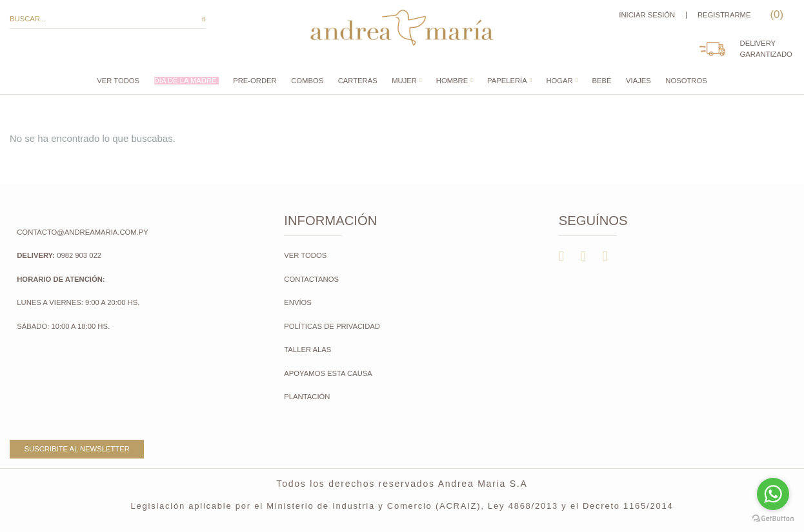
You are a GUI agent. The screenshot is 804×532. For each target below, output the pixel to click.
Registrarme (724, 15)
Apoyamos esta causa (328, 373)
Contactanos (311, 279)
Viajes (638, 81)
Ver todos (118, 81)
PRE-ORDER (255, 81)
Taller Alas (307, 350)
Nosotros (686, 81)
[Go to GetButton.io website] (773, 519)
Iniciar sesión (647, 15)
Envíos (298, 302)
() (775, 15)
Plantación (308, 397)
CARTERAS (358, 81)
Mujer (404, 81)
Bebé (602, 81)
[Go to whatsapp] (773, 494)
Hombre (452, 81)
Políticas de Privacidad (332, 326)
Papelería (507, 81)
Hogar (559, 81)
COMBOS (307, 81)
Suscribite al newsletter (77, 449)
